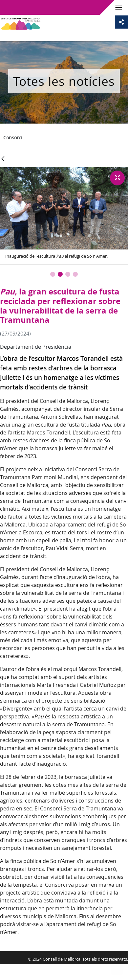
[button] (53, 274)
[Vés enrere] (3, 159)
